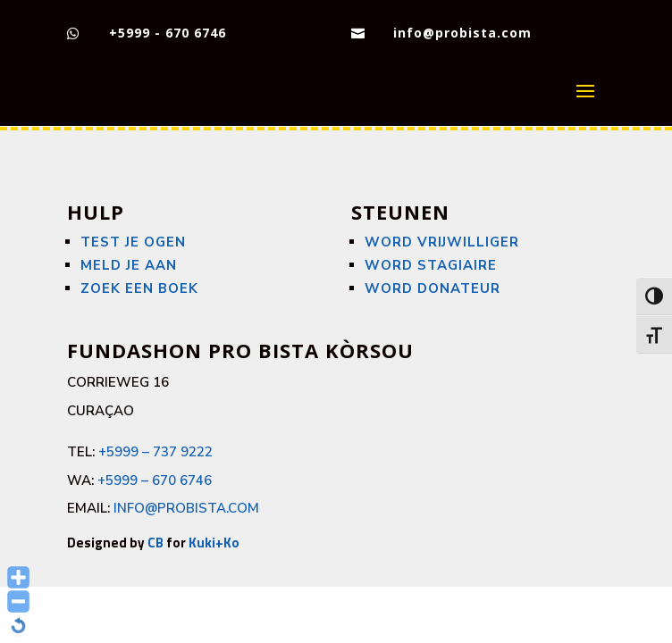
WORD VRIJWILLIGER (442, 242)
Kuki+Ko (214, 543)
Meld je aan (129, 265)
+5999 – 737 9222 (155, 452)
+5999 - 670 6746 (168, 33)
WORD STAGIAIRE (431, 265)
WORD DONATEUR (433, 288)
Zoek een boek (139, 288)
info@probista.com (462, 33)
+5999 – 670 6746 (155, 480)
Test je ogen (133, 242)
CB (155, 543)
